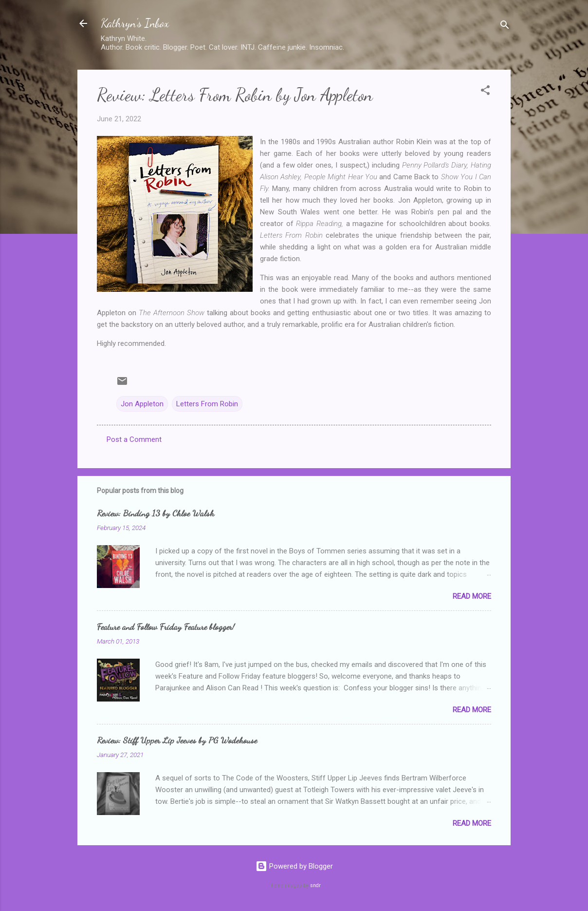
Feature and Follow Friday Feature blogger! (166, 626)
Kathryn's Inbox (135, 23)
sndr (315, 885)
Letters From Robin (207, 404)
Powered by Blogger (294, 866)
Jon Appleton (142, 404)
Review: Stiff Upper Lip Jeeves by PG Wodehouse (177, 740)
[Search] (505, 27)
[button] (485, 92)
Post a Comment (134, 439)
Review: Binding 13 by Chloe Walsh (156, 513)
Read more (472, 596)
